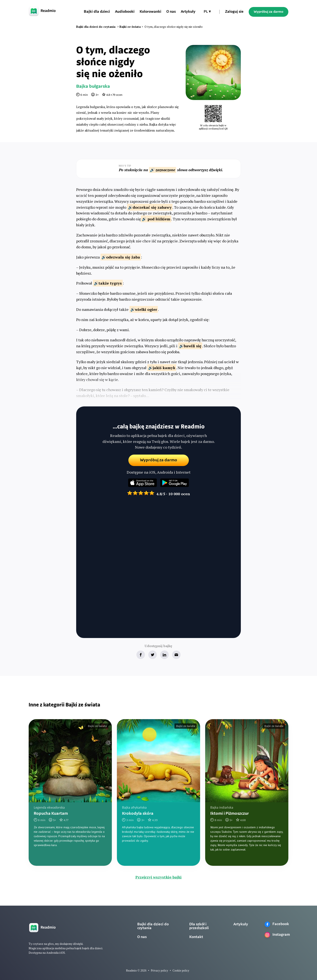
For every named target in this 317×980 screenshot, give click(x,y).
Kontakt (196, 937)
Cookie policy (181, 971)
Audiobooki (125, 12)
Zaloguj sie (234, 12)
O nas (171, 12)
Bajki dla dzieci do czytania (153, 926)
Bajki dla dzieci (97, 12)
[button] (207, 12)
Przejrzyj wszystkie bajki (158, 877)
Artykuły (188, 12)
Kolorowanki (150, 12)
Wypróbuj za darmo (269, 12)
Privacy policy (159, 971)
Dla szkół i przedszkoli (199, 926)
